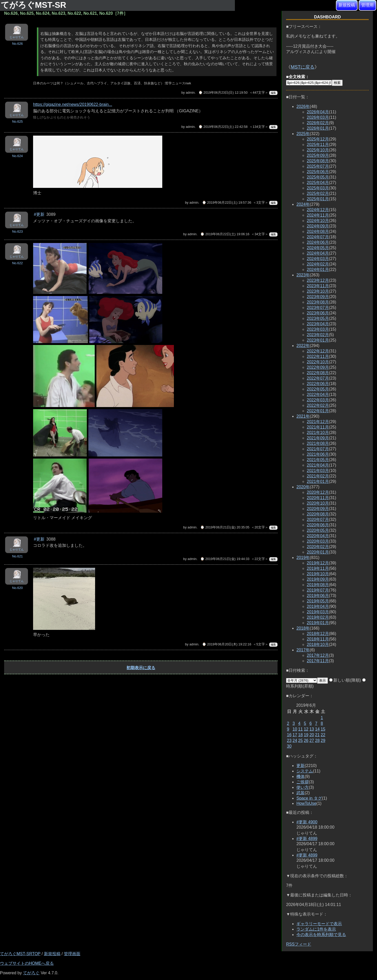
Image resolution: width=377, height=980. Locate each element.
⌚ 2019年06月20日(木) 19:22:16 (227, 644)
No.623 (17, 231)
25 (301, 740)
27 (312, 740)
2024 (303, 204)
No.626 (17, 44)
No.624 (17, 156)
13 (312, 729)
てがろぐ (31, 973)
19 (306, 735)
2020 (303, 487)
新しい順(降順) (345, 680)
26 (306, 740)
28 (317, 740)
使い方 (303, 787)
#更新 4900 (307, 822)
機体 (301, 776)
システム (305, 771)
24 (295, 740)
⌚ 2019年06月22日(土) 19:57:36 (227, 202)
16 (289, 735)
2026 (303, 106)
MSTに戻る (303, 67)
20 (312, 735)
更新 (301, 766)
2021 (303, 416)
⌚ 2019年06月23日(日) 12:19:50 (223, 93)
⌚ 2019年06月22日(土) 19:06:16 (225, 234)
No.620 (17, 588)
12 (306, 729)
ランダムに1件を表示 (316, 929)
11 (301, 729)
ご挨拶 (303, 782)
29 (323, 740)
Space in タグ (309, 798)
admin (190, 93)
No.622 (17, 263)
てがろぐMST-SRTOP (20, 954)
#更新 (39, 214)
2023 (303, 275)
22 (323, 735)
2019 (303, 558)
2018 (303, 628)
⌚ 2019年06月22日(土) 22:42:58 (223, 127)
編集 (273, 93)
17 (295, 735)
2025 (303, 134)
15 (323, 729)
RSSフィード (299, 944)
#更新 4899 (307, 839)
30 (289, 746)
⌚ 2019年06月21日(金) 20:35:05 (225, 527)
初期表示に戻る (141, 668)
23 (289, 740)
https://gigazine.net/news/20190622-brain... (73, 104)
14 (317, 729)
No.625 (17, 121)
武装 (301, 793)
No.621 (17, 556)
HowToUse (306, 803)
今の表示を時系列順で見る (321, 935)
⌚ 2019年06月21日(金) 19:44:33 (225, 559)
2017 (303, 650)
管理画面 (72, 954)
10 (295, 729)
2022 (303, 346)
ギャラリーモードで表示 (319, 924)
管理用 (367, 5)
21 (317, 735)
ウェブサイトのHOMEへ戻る (27, 963)
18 (301, 735)
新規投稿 (347, 5)
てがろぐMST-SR (35, 5)
